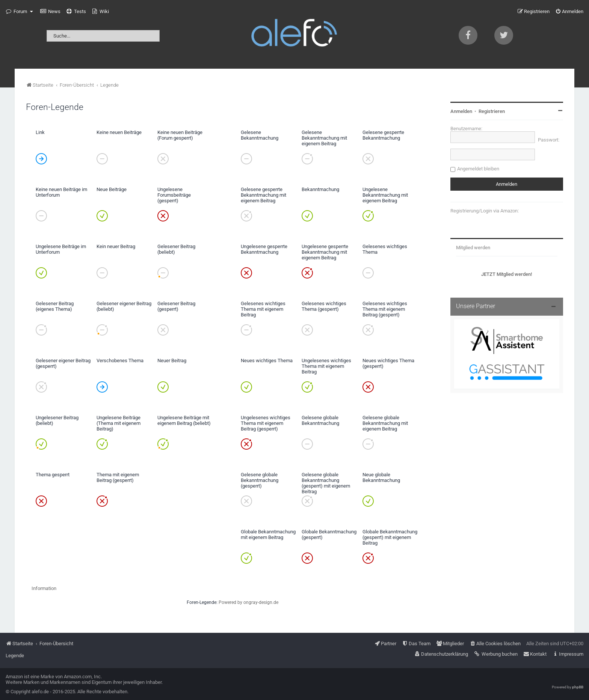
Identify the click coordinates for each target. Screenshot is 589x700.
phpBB (578, 687)
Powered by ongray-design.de (248, 602)
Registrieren (492, 111)
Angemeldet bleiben (478, 169)
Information (44, 588)
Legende (15, 656)
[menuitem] (50, 12)
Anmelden (461, 111)
